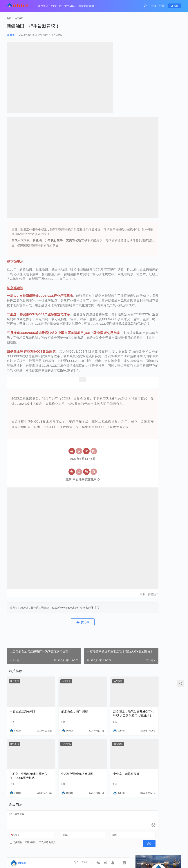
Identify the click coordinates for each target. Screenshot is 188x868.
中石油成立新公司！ (23, 697)
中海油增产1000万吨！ (154, 108)
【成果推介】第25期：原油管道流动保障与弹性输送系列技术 (146, 264)
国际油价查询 (89, 6)
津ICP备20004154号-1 (68, 852)
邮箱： (56, 814)
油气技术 (59, 6)
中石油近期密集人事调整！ (66, 755)
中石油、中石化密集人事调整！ (158, 125)
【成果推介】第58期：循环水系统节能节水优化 (146, 339)
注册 (162, 6)
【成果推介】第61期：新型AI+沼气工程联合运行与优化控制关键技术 (170, 289)
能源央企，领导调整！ (66, 697)
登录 (154, 6)
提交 (122, 822)
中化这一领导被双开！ (109, 753)
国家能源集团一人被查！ (155, 131)
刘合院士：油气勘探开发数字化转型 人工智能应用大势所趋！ (111, 699)
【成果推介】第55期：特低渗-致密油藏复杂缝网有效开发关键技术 (170, 364)
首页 (9, 18)
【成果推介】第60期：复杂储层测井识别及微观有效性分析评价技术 (146, 314)
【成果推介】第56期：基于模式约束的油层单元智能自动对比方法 (146, 364)
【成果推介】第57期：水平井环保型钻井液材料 (170, 339)
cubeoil (11, 35)
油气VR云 (73, 6)
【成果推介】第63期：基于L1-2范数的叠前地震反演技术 (170, 264)
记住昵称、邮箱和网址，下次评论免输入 (33, 822)
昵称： (15, 814)
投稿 (175, 6)
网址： (97, 814)
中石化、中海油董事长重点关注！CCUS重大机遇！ (26, 755)
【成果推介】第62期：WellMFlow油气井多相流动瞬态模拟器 (146, 289)
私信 (166, 79)
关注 (150, 79)
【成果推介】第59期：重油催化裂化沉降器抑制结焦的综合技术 (170, 314)
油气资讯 (46, 6)
